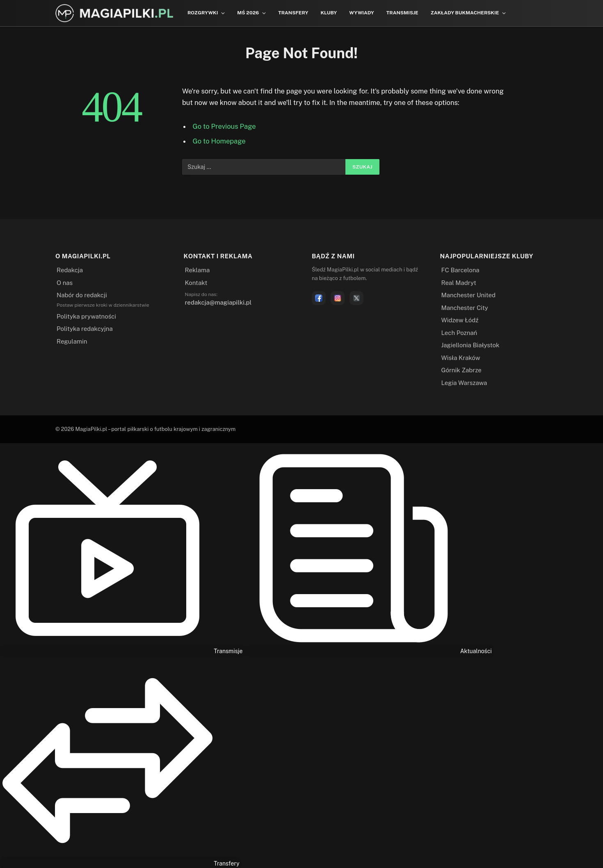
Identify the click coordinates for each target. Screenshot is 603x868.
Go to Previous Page (224, 126)
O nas (65, 283)
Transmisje (402, 13)
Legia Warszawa (464, 383)
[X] (356, 298)
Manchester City (465, 308)
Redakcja (70, 270)
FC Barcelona (460, 270)
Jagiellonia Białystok (471, 345)
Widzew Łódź (460, 320)
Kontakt (196, 283)
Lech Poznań (459, 333)
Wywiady (362, 13)
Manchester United (468, 295)
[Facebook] (319, 298)
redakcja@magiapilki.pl (218, 302)
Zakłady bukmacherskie (465, 13)
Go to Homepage (219, 141)
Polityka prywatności (86, 316)
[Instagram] (338, 298)
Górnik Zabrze (461, 370)
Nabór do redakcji (82, 295)
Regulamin (72, 341)
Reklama (198, 270)
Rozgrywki (203, 13)
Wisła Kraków (461, 358)
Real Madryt (459, 283)
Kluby (329, 13)
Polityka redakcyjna (85, 329)
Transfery (293, 13)
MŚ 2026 (248, 13)
